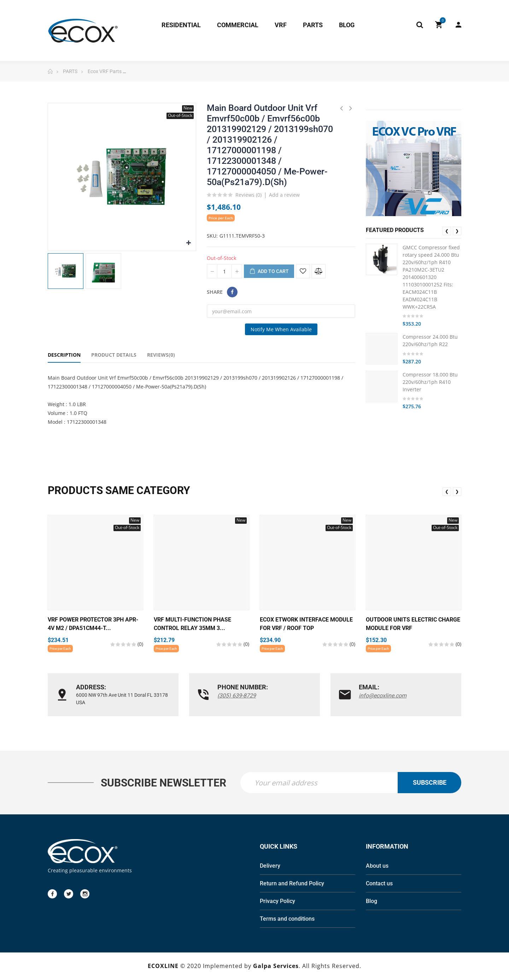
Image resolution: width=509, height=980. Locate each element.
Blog (371, 902)
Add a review (284, 195)
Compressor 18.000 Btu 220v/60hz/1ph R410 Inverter (430, 382)
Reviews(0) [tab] (161, 355)
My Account (458, 25)
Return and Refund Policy (292, 884)
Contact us (379, 884)
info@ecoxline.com (383, 696)
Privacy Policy (277, 902)
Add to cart (269, 272)
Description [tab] (64, 355)
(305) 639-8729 (237, 696)
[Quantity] (224, 271)
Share (232, 292)
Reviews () (248, 195)
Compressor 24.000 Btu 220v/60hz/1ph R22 (430, 340)
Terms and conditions (287, 919)
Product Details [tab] (114, 355)
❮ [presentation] (447, 231)
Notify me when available (281, 329)
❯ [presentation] (457, 231)
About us (377, 866)
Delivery (270, 866)
